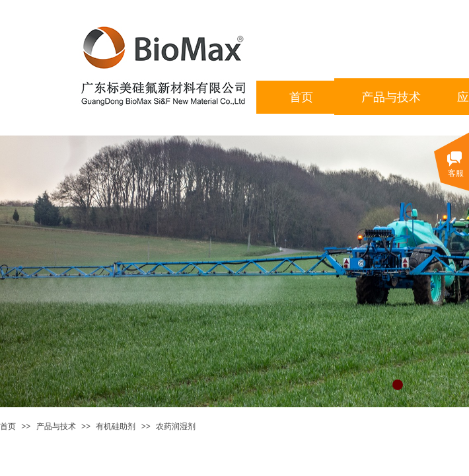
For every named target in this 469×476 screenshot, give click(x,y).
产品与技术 (56, 426)
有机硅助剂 (116, 426)
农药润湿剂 (176, 426)
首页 (8, 426)
